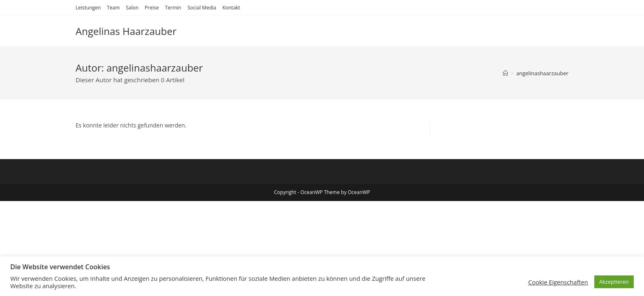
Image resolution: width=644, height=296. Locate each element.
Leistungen (88, 8)
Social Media (202, 8)
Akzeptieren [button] (614, 282)
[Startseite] (505, 73)
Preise (152, 8)
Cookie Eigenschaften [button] (558, 282)
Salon (132, 8)
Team (113, 8)
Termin (173, 8)
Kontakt (231, 8)
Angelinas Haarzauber (126, 31)
